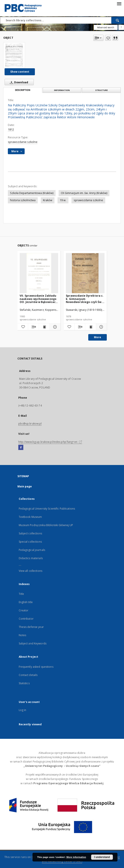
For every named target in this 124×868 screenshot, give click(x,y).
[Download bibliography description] (33, 327)
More (98, 337)
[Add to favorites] (108, 38)
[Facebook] (21, 448)
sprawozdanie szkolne (23, 142)
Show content (20, 72)
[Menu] (119, 3)
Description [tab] (23, 90)
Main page (25, 486)
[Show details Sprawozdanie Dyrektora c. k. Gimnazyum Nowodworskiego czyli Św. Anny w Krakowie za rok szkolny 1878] (101, 327)
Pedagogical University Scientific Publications (47, 509)
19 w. (63, 200)
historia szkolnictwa (23, 200)
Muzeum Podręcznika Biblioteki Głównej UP (46, 525)
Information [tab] (62, 90)
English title (26, 602)
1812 (11, 130)
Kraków (48, 200)
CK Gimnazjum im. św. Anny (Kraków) (84, 193)
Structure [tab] (101, 90)
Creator (24, 610)
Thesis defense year (31, 627)
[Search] (118, 20)
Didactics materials (31, 558)
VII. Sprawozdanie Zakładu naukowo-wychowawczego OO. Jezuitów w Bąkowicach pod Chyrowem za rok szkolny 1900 (38, 299)
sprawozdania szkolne (88, 200)
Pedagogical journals (32, 550)
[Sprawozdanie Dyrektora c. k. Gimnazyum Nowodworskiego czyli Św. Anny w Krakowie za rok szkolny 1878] (85, 273)
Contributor (26, 619)
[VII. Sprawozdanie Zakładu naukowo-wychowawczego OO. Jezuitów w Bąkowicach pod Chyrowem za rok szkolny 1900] (39, 273)
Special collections (30, 542)
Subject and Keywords (33, 643)
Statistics (24, 683)
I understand (102, 857)
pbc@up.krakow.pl (30, 424)
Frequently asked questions (36, 667)
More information (76, 857)
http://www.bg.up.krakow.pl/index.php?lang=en (50, 442)
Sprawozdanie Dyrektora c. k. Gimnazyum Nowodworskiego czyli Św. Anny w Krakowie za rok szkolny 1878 (85, 299)
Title (21, 594)
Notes (23, 635)
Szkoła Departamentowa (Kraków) (32, 193)
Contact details (28, 675)
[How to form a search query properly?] (121, 27)
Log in (23, 710)
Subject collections (30, 533)
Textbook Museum (30, 517)
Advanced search (106, 27)
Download (18, 82)
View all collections (31, 571)
